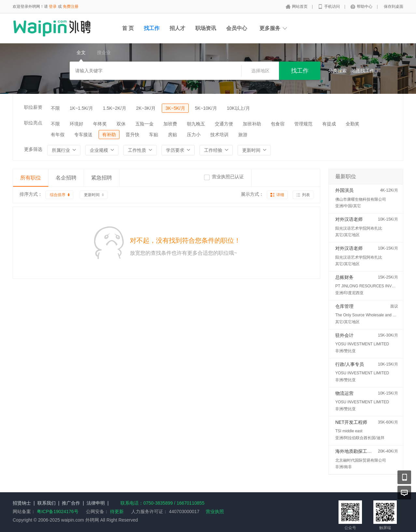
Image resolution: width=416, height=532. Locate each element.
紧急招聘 (102, 178)
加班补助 (252, 124)
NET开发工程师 (351, 422)
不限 (55, 108)
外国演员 (344, 190)
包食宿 (278, 124)
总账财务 (344, 277)
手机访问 (333, 7)
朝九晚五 (196, 124)
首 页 (128, 28)
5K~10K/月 (206, 108)
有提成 (329, 124)
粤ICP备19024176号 (58, 511)
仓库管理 (344, 306)
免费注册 (71, 7)
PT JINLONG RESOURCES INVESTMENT (373, 286)
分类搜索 (338, 71)
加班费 (170, 124)
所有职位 (31, 178)
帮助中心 (365, 7)
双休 (121, 124)
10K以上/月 (238, 108)
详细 (280, 195)
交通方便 (224, 124)
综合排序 (58, 195)
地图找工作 (363, 71)
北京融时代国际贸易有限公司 (361, 460)
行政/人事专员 (350, 364)
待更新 (116, 511)
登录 (53, 7)
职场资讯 (206, 28)
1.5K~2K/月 (115, 108)
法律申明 (96, 503)
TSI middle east (349, 431)
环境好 (76, 124)
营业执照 (215, 511)
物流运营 (344, 393)
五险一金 (145, 124)
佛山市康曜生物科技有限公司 (361, 199)
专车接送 (83, 135)
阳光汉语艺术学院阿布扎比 (359, 228)
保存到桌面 (394, 7)
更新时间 (92, 195)
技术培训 (219, 135)
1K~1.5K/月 (81, 108)
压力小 (194, 135)
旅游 (243, 135)
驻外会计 (344, 335)
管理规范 (303, 124)
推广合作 (71, 503)
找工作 (152, 28)
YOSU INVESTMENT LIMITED (362, 344)
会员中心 (237, 28)
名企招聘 (66, 178)
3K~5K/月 (175, 108)
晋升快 (132, 135)
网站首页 (300, 7)
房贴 (173, 135)
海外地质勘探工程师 (356, 451)
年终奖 (100, 124)
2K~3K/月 (146, 108)
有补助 (109, 135)
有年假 (58, 135)
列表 (306, 195)
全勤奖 (353, 124)
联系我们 (47, 503)
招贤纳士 (22, 503)
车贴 (154, 135)
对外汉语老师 (349, 219)
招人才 (177, 28)
